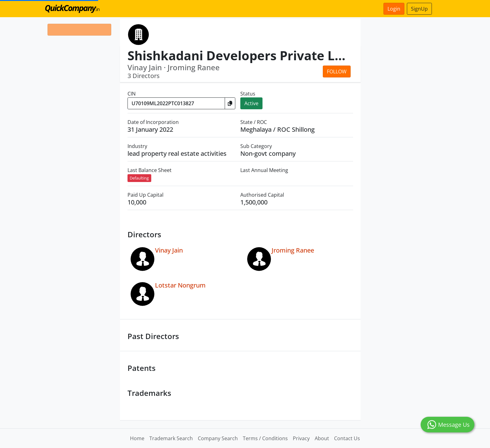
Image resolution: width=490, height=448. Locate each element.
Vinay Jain (169, 250)
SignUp (419, 9)
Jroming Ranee (293, 250)
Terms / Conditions (265, 438)
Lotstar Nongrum (180, 285)
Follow (337, 71)
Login (394, 9)
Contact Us (347, 438)
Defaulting (139, 178)
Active (251, 103)
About (322, 438)
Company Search (218, 438)
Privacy (301, 438)
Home (137, 438)
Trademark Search (171, 438)
